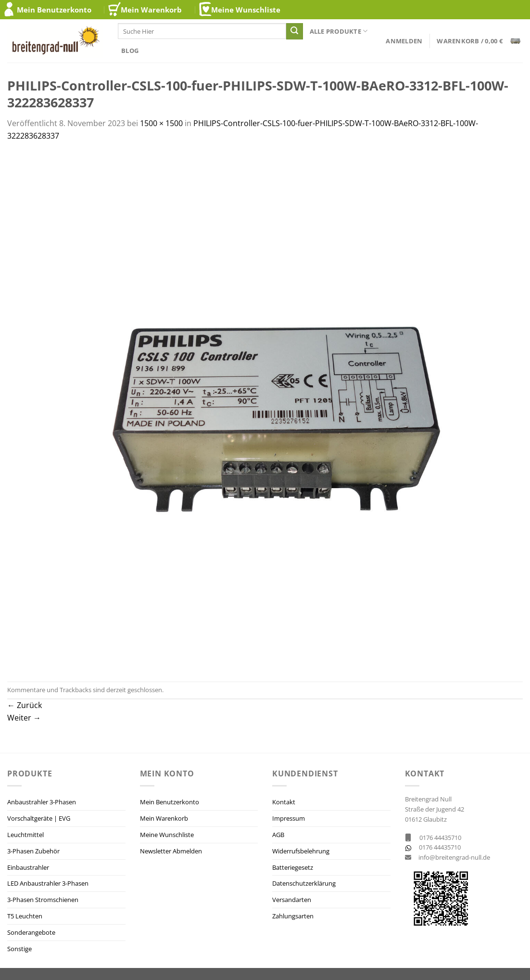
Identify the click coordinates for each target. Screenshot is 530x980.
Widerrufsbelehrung (301, 851)
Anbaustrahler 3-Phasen (42, 802)
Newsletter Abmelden (171, 851)
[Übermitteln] (294, 31)
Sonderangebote (31, 932)
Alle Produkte (339, 31)
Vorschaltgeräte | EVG (39, 818)
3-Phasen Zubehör (33, 851)
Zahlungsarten (293, 916)
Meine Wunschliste (246, 10)
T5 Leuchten (25, 916)
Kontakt (284, 802)
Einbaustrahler (28, 867)
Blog (130, 51)
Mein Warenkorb (151, 10)
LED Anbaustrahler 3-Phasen (48, 883)
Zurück (25, 705)
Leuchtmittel (25, 835)
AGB (278, 835)
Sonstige (19, 949)
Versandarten (292, 900)
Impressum (289, 818)
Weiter (24, 718)
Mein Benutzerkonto (54, 10)
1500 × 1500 (161, 123)
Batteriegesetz (293, 867)
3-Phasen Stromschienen (43, 900)
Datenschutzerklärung (304, 883)
